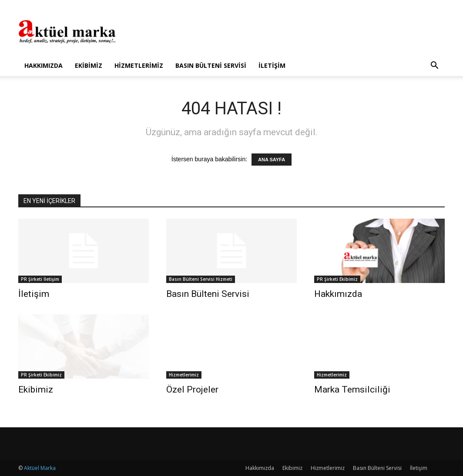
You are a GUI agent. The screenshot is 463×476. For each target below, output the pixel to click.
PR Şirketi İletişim (40, 279)
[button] (434, 66)
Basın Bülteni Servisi (211, 65)
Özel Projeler (192, 389)
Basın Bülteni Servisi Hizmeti (201, 279)
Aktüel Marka (40, 468)
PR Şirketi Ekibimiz (337, 279)
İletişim (272, 65)
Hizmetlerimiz (139, 65)
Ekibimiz (89, 65)
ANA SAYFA (272, 160)
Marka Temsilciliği (352, 389)
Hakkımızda (44, 65)
